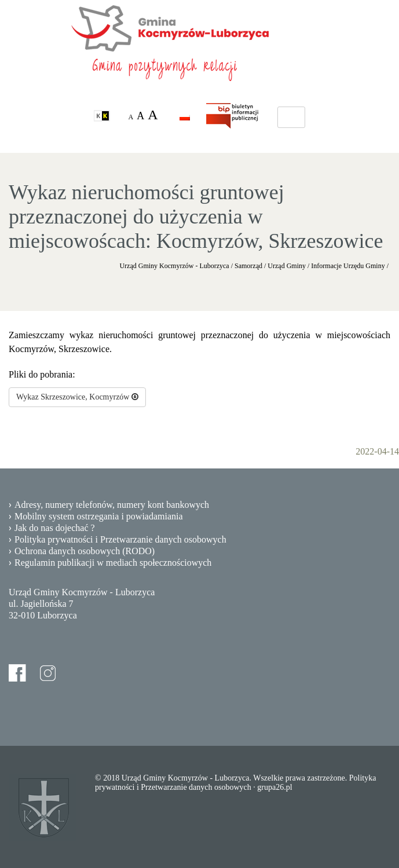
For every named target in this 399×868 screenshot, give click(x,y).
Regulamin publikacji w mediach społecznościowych (113, 563)
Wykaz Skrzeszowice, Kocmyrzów (77, 397)
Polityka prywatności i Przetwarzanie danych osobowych (120, 539)
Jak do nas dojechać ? (55, 528)
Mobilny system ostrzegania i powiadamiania (99, 516)
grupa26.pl (274, 787)
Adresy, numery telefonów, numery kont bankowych (112, 505)
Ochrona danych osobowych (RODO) (85, 551)
